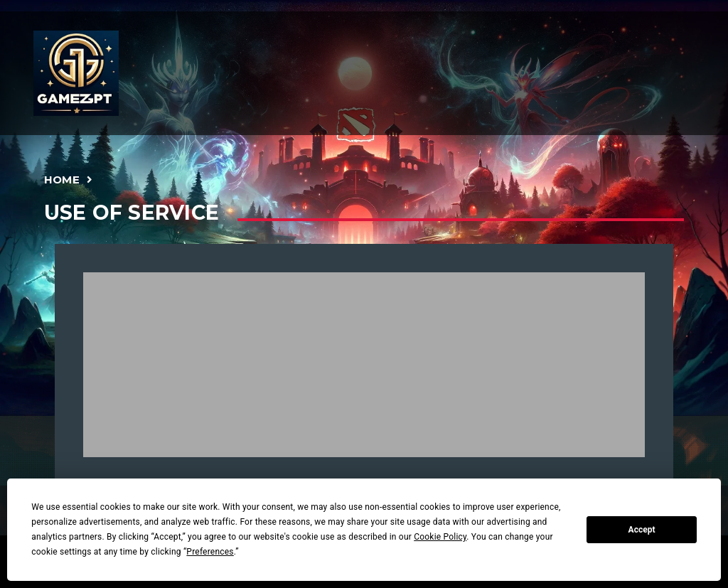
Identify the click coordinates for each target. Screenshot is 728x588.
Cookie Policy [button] (440, 537)
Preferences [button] (210, 552)
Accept (642, 530)
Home (62, 180)
